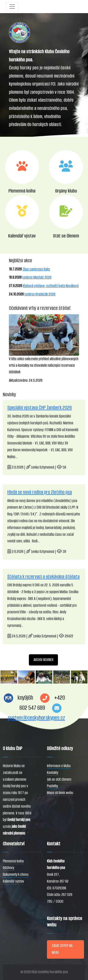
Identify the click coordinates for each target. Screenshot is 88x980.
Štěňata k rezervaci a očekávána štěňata (43, 577)
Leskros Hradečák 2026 (40, 294)
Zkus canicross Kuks (36, 269)
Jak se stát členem (59, 779)
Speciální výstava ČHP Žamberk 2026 (40, 408)
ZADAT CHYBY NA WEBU (62, 949)
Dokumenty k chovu (16, 875)
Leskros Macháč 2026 (37, 277)
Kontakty (53, 773)
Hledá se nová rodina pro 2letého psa (40, 492)
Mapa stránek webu (60, 793)
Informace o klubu (59, 766)
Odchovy (8, 868)
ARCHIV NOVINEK (44, 660)
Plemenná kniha (13, 861)
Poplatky (52, 786)
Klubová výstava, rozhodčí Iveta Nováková (51, 286)
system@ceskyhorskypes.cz (36, 718)
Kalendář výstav (13, 881)
